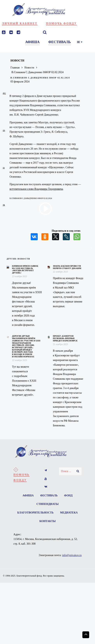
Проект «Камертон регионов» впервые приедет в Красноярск (65, 338)
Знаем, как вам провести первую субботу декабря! (67, 267)
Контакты (48, 521)
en (4, 131)
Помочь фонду (61, 23)
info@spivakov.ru (72, 555)
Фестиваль (49, 495)
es (4, 168)
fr (4, 205)
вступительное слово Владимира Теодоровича (36, 189)
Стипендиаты (48, 504)
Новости (29, 68)
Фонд (68, 495)
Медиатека (69, 513)
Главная (15, 68)
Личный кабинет (20, 23)
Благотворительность (35, 513)
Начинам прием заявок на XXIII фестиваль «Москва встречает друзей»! (25, 269)
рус (4, 93)
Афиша (28, 495)
